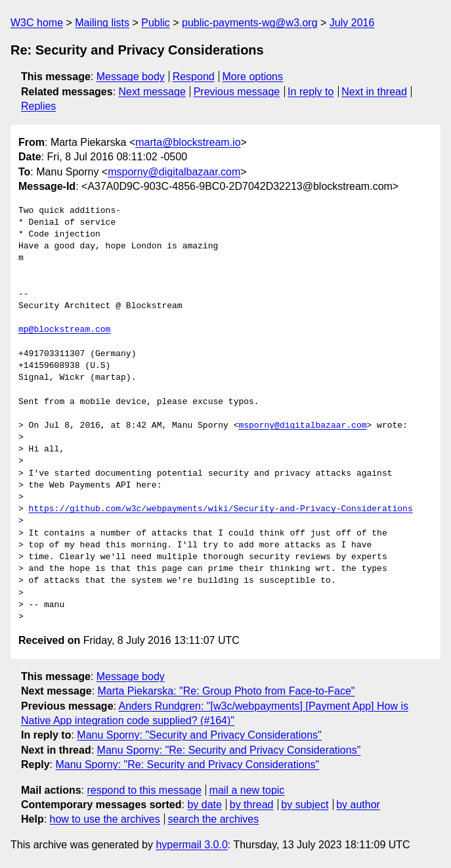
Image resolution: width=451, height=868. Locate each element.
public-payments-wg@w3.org (250, 23)
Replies (38, 106)
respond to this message (144, 790)
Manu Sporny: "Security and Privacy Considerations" (199, 735)
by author (358, 805)
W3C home (37, 23)
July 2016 (352, 23)
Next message (152, 92)
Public (156, 23)
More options (253, 77)
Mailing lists (102, 23)
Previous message (237, 92)
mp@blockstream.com (64, 330)
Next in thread (374, 92)
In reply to (311, 92)
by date (204, 805)
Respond (194, 77)
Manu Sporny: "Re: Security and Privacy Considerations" (229, 750)
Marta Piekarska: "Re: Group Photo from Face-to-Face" (226, 691)
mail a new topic (247, 790)
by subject (305, 805)
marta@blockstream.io (188, 142)
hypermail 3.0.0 (191, 845)
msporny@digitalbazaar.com (174, 172)
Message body (131, 77)
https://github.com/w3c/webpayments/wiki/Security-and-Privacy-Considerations (221, 509)
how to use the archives (105, 819)
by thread (252, 805)
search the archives (214, 819)
